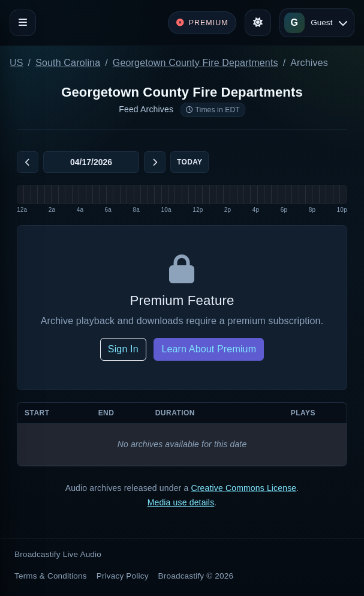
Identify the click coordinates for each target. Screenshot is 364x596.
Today (189, 162)
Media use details (181, 502)
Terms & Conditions (51, 576)
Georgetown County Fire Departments (195, 63)
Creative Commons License (243, 488)
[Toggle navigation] (23, 23)
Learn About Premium (209, 349)
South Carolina (68, 63)
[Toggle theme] (258, 23)
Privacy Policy (123, 576)
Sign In (123, 349)
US (16, 63)
